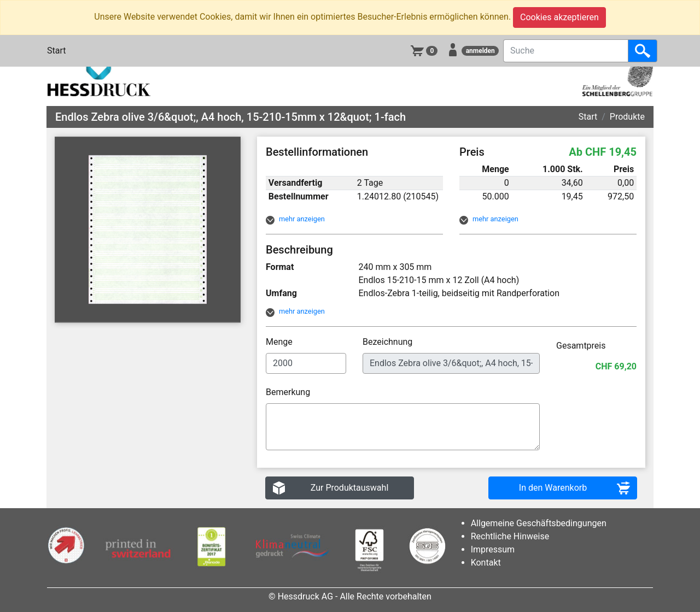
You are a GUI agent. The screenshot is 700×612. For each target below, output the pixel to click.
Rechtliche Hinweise (510, 536)
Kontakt (486, 563)
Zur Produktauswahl (350, 488)
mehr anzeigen (302, 219)
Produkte (627, 117)
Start (56, 51)
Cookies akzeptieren (559, 17)
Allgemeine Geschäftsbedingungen (539, 523)
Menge (280, 342)
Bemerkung (289, 392)
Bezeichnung (389, 342)
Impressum (493, 549)
